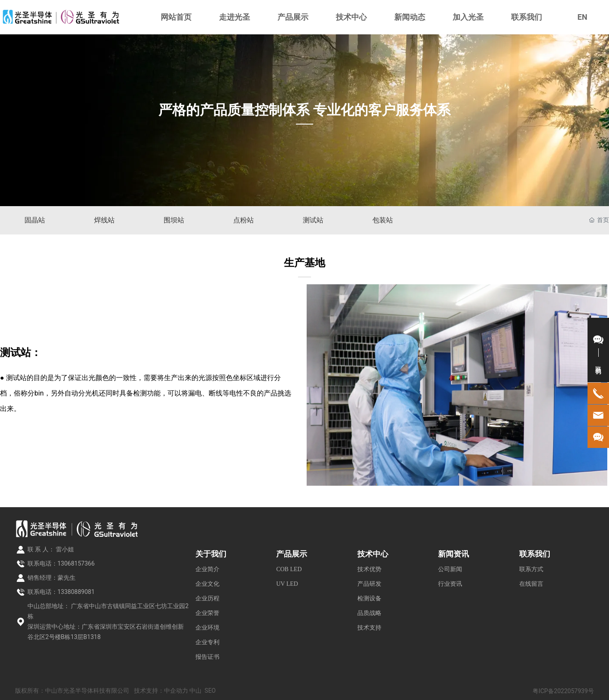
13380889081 (76, 592)
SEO (210, 691)
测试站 (313, 220)
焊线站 (104, 220)
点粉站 (244, 220)
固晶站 (35, 220)
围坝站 (174, 220)
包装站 (383, 220)
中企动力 (176, 691)
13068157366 (76, 563)
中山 (195, 691)
